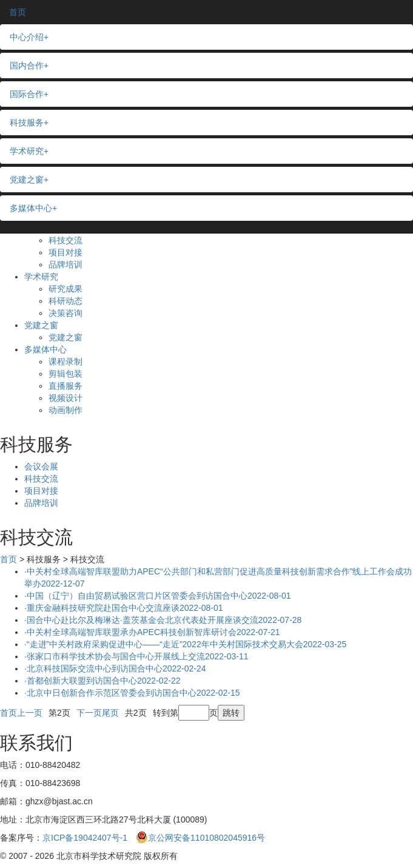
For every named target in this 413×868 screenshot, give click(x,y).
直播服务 (65, 386)
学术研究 (41, 277)
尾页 (110, 713)
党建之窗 (41, 325)
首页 (18, 12)
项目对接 (65, 252)
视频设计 (65, 398)
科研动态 (65, 301)
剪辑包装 (65, 374)
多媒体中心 (45, 349)
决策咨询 (65, 313)
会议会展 (41, 466)
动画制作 (65, 410)
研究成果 (65, 289)
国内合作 (29, 66)
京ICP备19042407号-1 (85, 838)
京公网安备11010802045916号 (200, 838)
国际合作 (29, 94)
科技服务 (29, 123)
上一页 (30, 713)
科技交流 (65, 240)
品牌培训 (65, 264)
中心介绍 (29, 37)
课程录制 (65, 362)
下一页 (89, 713)
